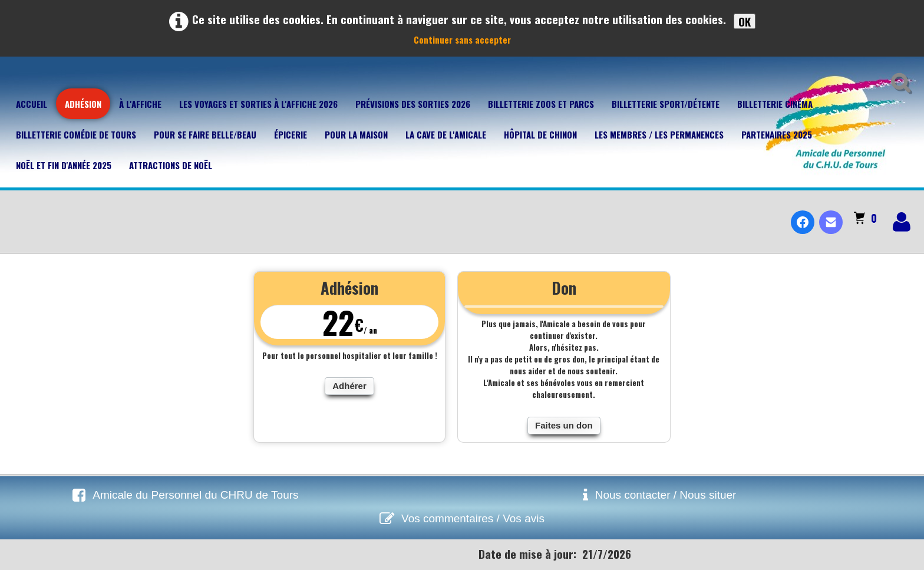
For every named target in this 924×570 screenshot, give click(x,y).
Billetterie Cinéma (775, 104)
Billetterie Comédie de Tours (76, 134)
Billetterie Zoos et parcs (541, 104)
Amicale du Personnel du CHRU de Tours (195, 495)
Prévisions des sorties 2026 (413, 104)
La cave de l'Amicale (446, 134)
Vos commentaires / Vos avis (473, 518)
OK (745, 21)
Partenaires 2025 (777, 134)
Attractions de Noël (171, 165)
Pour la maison (356, 134)
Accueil (32, 104)
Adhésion (83, 104)
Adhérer (349, 386)
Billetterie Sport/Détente (666, 104)
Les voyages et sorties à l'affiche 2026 (258, 104)
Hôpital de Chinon (540, 134)
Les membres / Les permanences (659, 134)
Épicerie (291, 134)
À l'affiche (140, 104)
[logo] (14, 212)
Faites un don (564, 425)
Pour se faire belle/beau (205, 134)
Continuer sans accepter (462, 39)
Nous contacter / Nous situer (666, 495)
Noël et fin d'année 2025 (64, 165)
